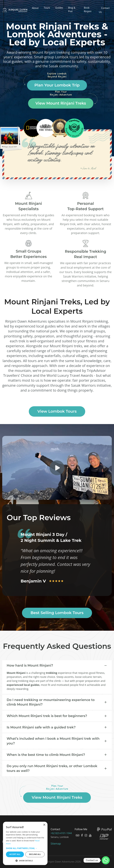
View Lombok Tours (57, 411)
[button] (25, 848)
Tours (47, 8)
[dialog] (25, 843)
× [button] (44, 825)
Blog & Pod (72, 9)
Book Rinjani (88, 9)
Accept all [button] (15, 854)
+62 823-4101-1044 (61, 833)
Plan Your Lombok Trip (57, 85)
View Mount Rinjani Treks (61, 103)
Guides (59, 8)
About (35, 8)
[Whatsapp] (106, 860)
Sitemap (56, 844)
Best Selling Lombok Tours (57, 613)
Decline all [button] (35, 854)
